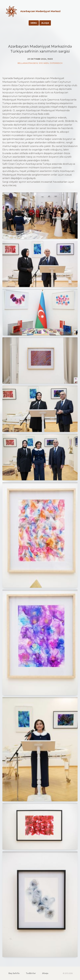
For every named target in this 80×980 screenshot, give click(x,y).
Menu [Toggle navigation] (34, 23)
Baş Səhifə (14, 973)
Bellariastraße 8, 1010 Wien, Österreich (40, 63)
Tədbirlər (31, 973)
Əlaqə (45, 23)
